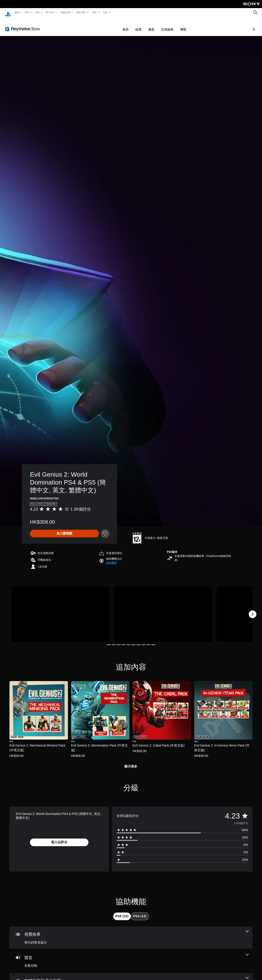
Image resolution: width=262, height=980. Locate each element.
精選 (115, 25)
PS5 (27, 12)
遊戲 (17, 12)
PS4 (37, 12)
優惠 (127, 25)
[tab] (122, 912)
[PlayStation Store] (23, 25)
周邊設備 (65, 12)
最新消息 (81, 12)
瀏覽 (159, 25)
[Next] (253, 610)
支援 (105, 12)
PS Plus (50, 12)
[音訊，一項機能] (131, 957)
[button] (111, 558)
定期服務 (143, 25)
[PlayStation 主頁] (8, 13)
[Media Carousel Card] (60, 610)
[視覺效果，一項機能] (131, 933)
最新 (102, 25)
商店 (94, 12)
